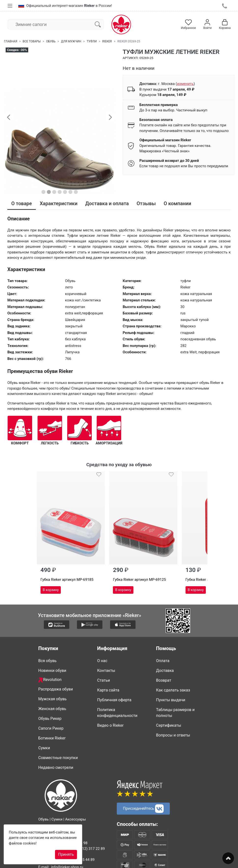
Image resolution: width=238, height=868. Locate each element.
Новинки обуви (52, 654)
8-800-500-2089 (60, 812)
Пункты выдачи (171, 684)
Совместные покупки (58, 742)
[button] (9, 117)
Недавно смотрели (56, 751)
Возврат (164, 664)
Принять (66, 854)
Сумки (44, 732)
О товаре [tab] (22, 203)
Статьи (104, 664)
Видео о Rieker (110, 709)
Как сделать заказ (173, 674)
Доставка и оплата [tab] (107, 203)
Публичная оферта (114, 684)
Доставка (165, 654)
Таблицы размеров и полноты (175, 696)
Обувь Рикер (50, 702)
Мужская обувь (53, 683)
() (185, 84)
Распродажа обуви (56, 673)
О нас (102, 645)
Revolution (50, 664)
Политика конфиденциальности (117, 696)
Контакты (106, 654)
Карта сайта (108, 674)
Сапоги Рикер (51, 712)
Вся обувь (47, 645)
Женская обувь (52, 693)
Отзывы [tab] (146, 203)
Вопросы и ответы (173, 719)
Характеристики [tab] (59, 203)
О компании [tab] (177, 203)
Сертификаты (169, 709)
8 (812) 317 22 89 (90, 832)
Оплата (163, 645)
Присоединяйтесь (143, 792)
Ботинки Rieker (52, 722)
